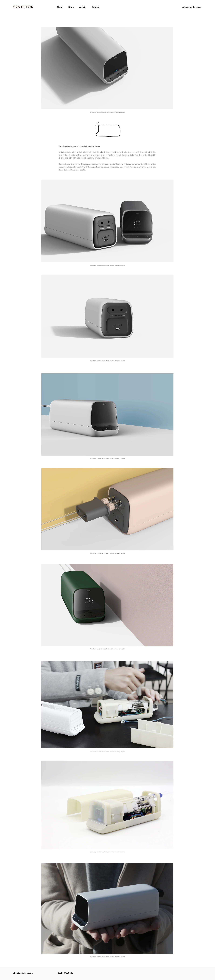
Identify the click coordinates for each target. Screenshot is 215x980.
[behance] (197, 7)
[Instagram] (186, 7)
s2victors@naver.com (23, 973)
